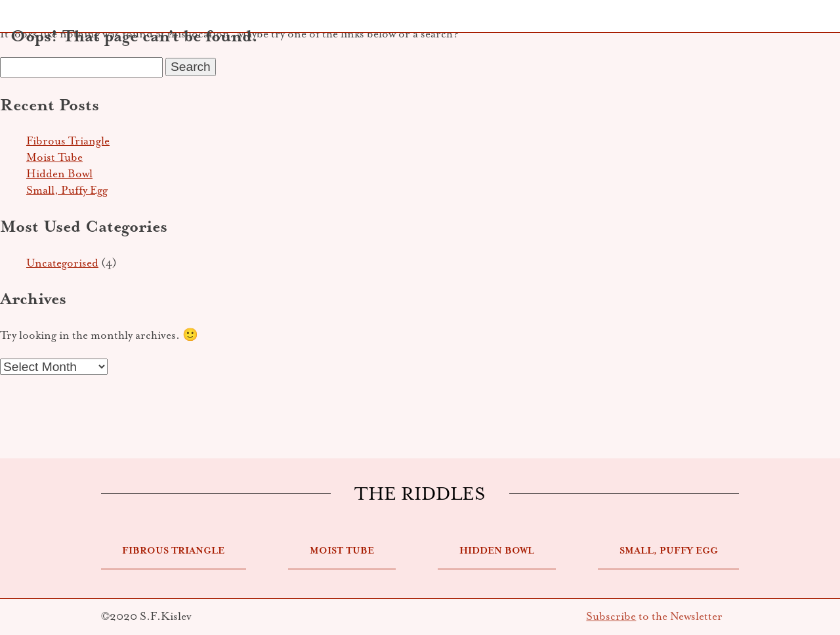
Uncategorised (62, 263)
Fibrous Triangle (68, 141)
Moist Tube (54, 157)
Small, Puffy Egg (67, 190)
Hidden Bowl (59, 174)
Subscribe (611, 616)
